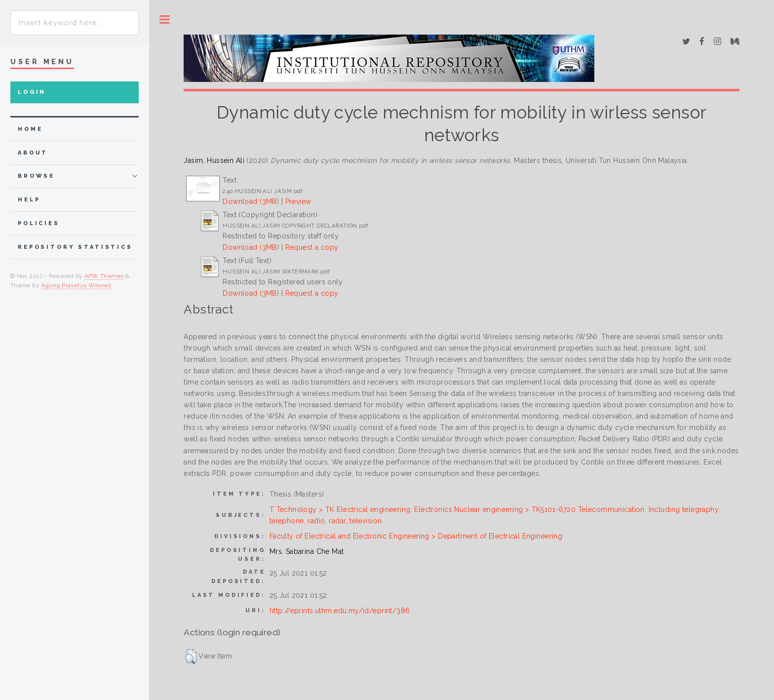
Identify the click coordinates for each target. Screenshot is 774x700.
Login (32, 92)
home (30, 129)
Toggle (165, 19)
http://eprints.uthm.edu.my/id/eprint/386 (340, 611)
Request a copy (312, 247)
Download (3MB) (251, 201)
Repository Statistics (75, 247)
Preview (298, 201)
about (33, 153)
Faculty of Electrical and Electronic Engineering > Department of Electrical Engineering (416, 536)
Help (29, 200)
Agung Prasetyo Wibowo (76, 285)
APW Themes (104, 276)
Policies (39, 223)
